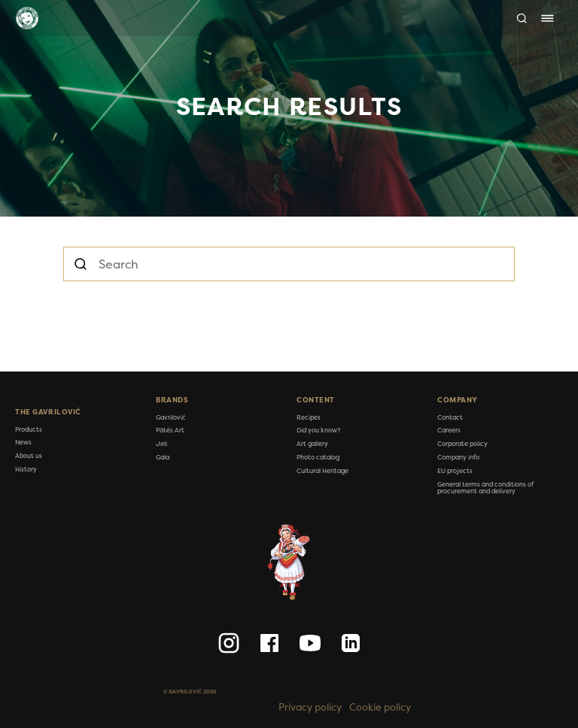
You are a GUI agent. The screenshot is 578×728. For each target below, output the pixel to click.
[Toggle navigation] (547, 18)
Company (458, 400)
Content (316, 400)
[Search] (522, 18)
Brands (172, 400)
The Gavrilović (48, 412)
